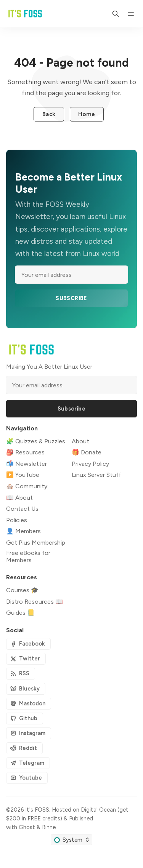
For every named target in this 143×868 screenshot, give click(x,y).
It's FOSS (37, 810)
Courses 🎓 (22, 590)
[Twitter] (26, 659)
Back (49, 114)
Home (87, 114)
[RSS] (21, 674)
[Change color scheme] (71, 840)
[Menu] (131, 14)
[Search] (116, 14)
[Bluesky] (26, 689)
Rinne (49, 827)
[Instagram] (29, 733)
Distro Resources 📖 (35, 602)
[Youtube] (27, 778)
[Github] (25, 719)
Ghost (27, 827)
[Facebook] (28, 644)
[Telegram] (28, 763)
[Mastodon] (29, 704)
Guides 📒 (20, 613)
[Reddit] (24, 748)
